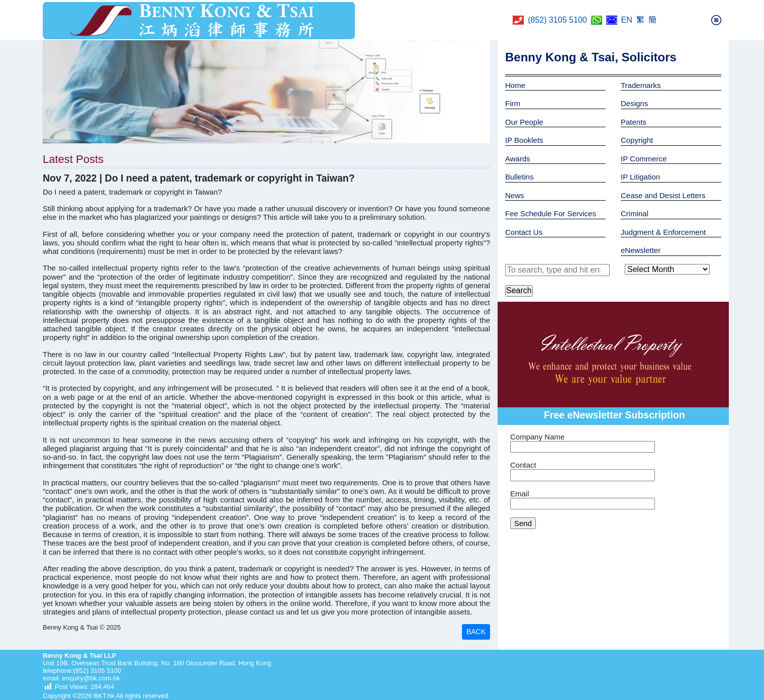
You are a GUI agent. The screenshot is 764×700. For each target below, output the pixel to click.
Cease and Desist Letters (663, 195)
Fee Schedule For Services (551, 213)
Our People (524, 122)
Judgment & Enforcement (663, 232)
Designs (634, 103)
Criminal (635, 213)
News (515, 195)
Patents (634, 122)
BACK (476, 632)
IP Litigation (640, 177)
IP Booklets (524, 140)
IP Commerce (644, 159)
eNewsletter (641, 250)
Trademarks (641, 85)
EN (627, 20)
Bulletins (519, 177)
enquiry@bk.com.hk (90, 678)
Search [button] (519, 290)
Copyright (637, 140)
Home (515, 85)
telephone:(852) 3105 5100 (82, 671)
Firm (513, 103)
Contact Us (524, 232)
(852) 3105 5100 (557, 20)
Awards (518, 159)
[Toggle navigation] (716, 20)
